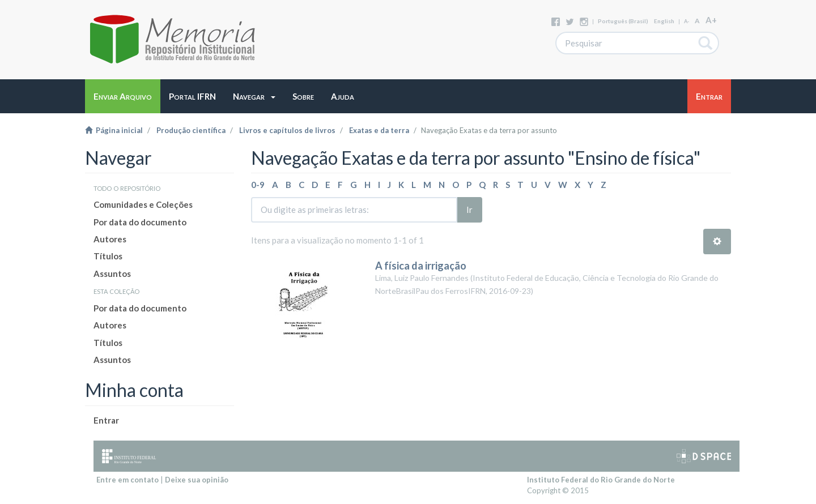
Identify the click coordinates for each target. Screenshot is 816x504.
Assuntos (112, 274)
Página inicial (114, 130)
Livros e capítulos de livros (287, 130)
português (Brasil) (623, 21)
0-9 (258, 185)
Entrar (106, 420)
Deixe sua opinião (197, 480)
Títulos (108, 256)
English (664, 21)
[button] (254, 96)
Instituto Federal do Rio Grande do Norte (601, 480)
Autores (110, 239)
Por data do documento (140, 222)
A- (687, 21)
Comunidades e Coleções (143, 204)
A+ (711, 20)
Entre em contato (127, 480)
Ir (469, 210)
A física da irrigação (421, 266)
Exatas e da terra (379, 130)
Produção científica (191, 130)
